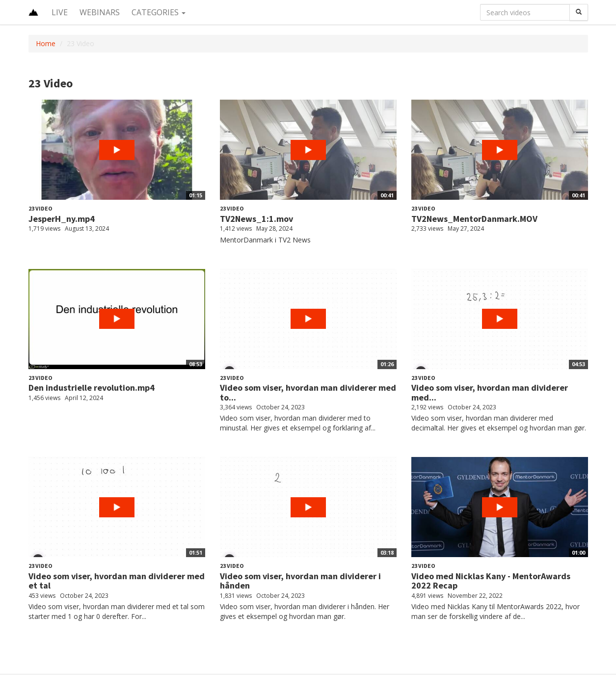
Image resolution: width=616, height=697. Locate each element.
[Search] (579, 12)
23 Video (40, 208)
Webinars (100, 12)
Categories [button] (159, 12)
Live (60, 12)
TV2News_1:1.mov (256, 219)
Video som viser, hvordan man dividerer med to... (308, 392)
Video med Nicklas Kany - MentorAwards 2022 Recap (491, 581)
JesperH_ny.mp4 (62, 219)
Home (46, 43)
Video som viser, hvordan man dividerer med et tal (117, 581)
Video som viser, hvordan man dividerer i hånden (300, 581)
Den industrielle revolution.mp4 (92, 388)
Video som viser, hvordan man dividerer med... (490, 392)
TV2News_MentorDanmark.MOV (474, 219)
